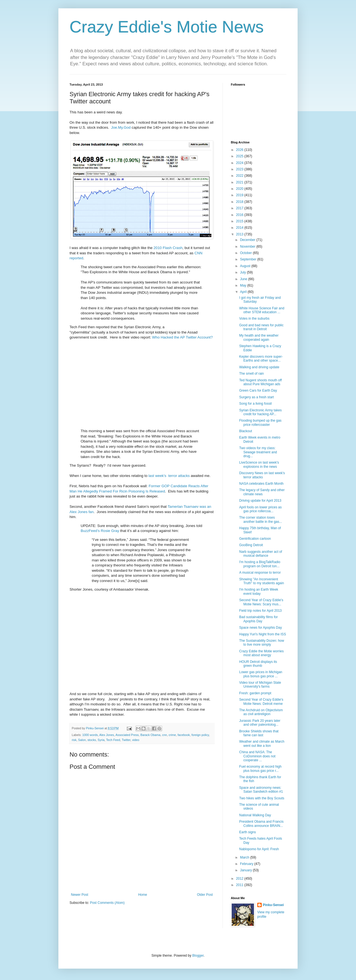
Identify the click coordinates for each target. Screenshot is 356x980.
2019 (240, 195)
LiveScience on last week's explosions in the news (259, 464)
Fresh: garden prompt (255, 693)
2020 (240, 189)
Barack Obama (150, 735)
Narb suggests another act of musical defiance (261, 554)
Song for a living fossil (255, 404)
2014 (240, 228)
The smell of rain (252, 374)
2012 (240, 879)
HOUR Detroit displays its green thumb (258, 664)
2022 (240, 176)
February (247, 864)
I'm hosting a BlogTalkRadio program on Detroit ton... (260, 564)
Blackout (246, 431)
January (246, 870)
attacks (184, 476)
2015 (240, 221)
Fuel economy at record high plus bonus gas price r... (260, 768)
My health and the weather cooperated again (259, 337)
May (244, 285)
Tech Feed (113, 740)
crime (172, 735)
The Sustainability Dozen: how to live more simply (262, 643)
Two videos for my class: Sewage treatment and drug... (258, 452)
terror (173, 476)
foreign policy (200, 735)
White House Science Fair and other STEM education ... (262, 310)
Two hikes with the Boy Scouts (262, 798)
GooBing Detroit (251, 545)
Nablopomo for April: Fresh (259, 849)
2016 (240, 215)
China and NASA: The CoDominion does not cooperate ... (257, 756)
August (246, 266)
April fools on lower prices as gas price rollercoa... (260, 509)
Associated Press (127, 735)
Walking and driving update (259, 367)
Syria (101, 740)
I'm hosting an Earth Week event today (259, 591)
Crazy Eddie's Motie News (167, 27)
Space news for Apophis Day (260, 628)
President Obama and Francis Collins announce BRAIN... (261, 824)
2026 (240, 150)
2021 (240, 182)
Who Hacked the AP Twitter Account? (182, 337)
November (248, 247)
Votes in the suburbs (254, 319)
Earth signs (248, 832)
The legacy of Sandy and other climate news (262, 492)
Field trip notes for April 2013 (260, 611)
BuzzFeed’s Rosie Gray (100, 531)
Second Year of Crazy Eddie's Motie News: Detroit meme (261, 702)
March (245, 857)
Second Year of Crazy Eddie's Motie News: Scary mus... (261, 602)
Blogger (198, 956)
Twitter (126, 740)
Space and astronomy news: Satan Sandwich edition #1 (261, 790)
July (243, 272)
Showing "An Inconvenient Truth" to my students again (262, 581)
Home (143, 895)
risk (74, 740)
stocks (92, 740)
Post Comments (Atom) (107, 903)
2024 (240, 163)
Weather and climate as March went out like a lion (262, 743)
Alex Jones (107, 735)
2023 (240, 169)
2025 (240, 156)
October (246, 253)
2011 (240, 885)
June (244, 279)
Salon (82, 740)
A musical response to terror (260, 573)
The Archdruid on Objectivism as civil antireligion (261, 712)
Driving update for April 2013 (260, 501)
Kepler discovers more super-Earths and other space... (261, 359)
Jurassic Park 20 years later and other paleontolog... (260, 723)
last (151, 476)
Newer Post (80, 895)
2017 (240, 208)
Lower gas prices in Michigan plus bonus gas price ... (261, 674)
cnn (165, 735)
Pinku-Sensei (273, 905)
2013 (240, 234)
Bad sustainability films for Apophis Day (259, 619)
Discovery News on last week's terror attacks (262, 475)
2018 (240, 202)
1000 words (90, 735)
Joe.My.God (121, 127)
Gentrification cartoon (255, 539)
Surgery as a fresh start (257, 397)
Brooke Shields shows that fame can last (259, 733)
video (136, 740)
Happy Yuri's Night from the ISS (263, 634)
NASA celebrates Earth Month (261, 484)
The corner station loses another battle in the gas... (261, 519)
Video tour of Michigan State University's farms (260, 685)
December (248, 240)
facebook (184, 735)
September (249, 259)
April (244, 292)
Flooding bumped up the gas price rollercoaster (260, 422)
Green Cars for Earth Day (258, 390)
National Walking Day (255, 815)
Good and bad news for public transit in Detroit (261, 327)
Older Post (205, 895)
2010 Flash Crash (168, 248)
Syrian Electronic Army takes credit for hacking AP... (260, 412)
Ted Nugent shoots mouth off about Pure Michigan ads (260, 382)
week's (161, 476)
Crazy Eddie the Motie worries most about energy (261, 653)
